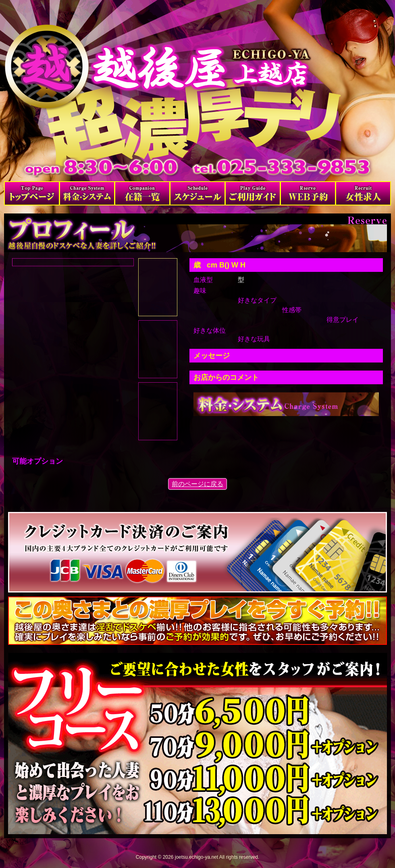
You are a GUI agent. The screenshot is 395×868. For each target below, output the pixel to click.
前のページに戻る (197, 484)
